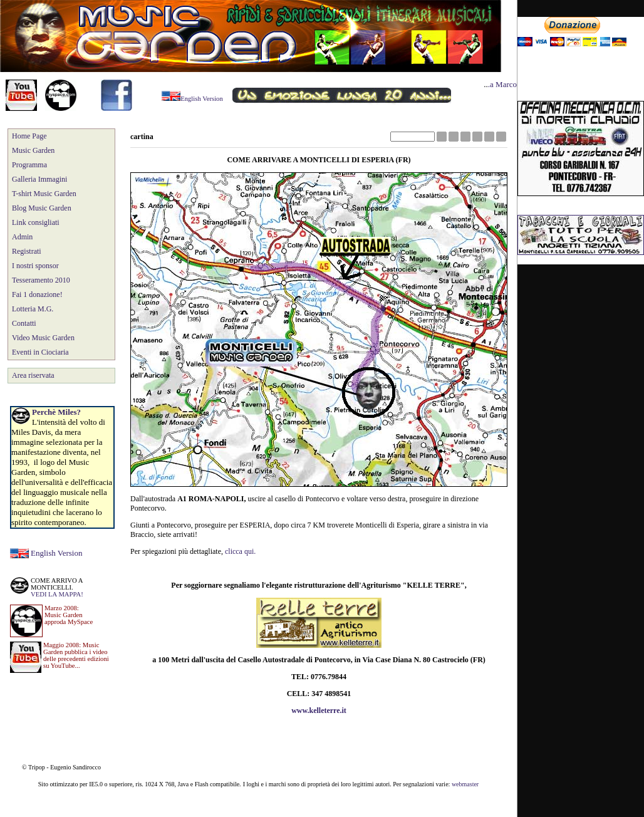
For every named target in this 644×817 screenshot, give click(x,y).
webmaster (465, 784)
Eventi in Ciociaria (40, 352)
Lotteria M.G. (33, 309)
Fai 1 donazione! (37, 294)
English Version (56, 553)
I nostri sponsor (35, 266)
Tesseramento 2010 (41, 280)
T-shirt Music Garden (44, 194)
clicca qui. (240, 551)
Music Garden (33, 150)
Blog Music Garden (42, 208)
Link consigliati (36, 222)
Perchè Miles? (56, 412)
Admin (22, 237)
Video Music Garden (43, 338)
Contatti (24, 323)
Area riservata (33, 375)
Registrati (27, 251)
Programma (29, 165)
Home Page (29, 136)
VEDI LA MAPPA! (57, 594)
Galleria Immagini (39, 179)
